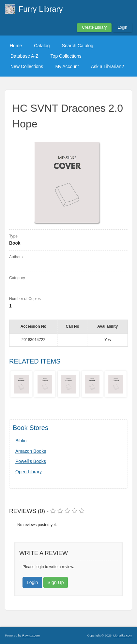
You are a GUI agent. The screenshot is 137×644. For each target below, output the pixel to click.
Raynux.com (31, 635)
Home (16, 46)
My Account (67, 66)
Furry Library (41, 9)
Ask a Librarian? (107, 66)
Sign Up (56, 582)
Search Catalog (78, 46)
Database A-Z (24, 56)
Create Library (94, 27)
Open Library (29, 472)
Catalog (42, 46)
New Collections (27, 66)
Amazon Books (31, 451)
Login (122, 27)
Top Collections (66, 56)
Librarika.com (123, 635)
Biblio (21, 441)
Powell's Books (31, 461)
